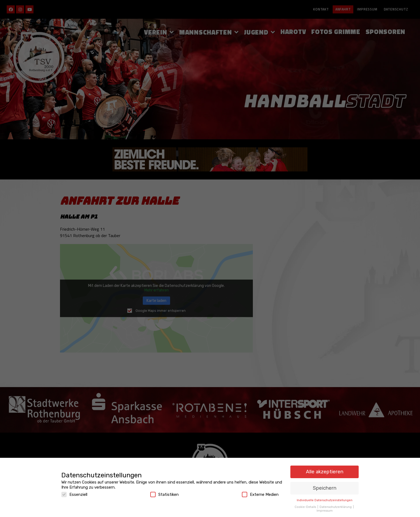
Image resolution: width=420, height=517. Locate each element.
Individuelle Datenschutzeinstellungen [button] (325, 499)
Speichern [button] (325, 487)
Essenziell (74, 493)
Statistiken (164, 493)
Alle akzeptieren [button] (325, 470)
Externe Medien (260, 493)
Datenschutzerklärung (336, 505)
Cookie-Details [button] (306, 505)
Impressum (325, 509)
